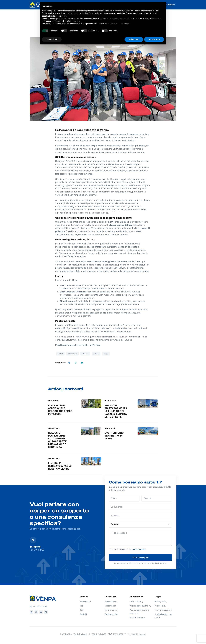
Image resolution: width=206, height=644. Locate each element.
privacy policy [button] (118, 11)
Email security (111, 614)
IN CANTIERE (110, 401)
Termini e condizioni (163, 610)
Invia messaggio (141, 557)
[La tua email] (140, 507)
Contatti (170, 5)
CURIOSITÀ (53, 401)
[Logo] (43, 598)
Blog (82, 610)
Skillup (96, 354)
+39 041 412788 (38, 607)
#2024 (60, 354)
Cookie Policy (160, 606)
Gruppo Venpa (111, 602)
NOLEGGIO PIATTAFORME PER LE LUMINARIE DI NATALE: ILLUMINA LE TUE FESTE (116, 411)
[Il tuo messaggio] (140, 538)
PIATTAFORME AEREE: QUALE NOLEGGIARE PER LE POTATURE (60, 410)
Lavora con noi (111, 610)
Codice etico (136, 602)
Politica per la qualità (140, 606)
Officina (85, 354)
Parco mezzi (85, 602)
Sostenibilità (110, 606)
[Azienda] (140, 516)
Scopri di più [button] (52, 39)
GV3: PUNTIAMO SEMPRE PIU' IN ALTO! (114, 436)
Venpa (106, 354)
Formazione (72, 354)
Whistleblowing (137, 617)
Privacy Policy (139, 549)
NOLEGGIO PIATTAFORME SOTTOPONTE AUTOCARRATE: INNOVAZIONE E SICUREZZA (58, 440)
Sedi (82, 606)
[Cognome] (157, 498)
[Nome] (124, 498)
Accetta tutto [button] (154, 39)
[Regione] (140, 524)
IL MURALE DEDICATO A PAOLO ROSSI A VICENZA (60, 466)
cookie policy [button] (61, 16)
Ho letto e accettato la (129, 549)
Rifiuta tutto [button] (134, 39)
